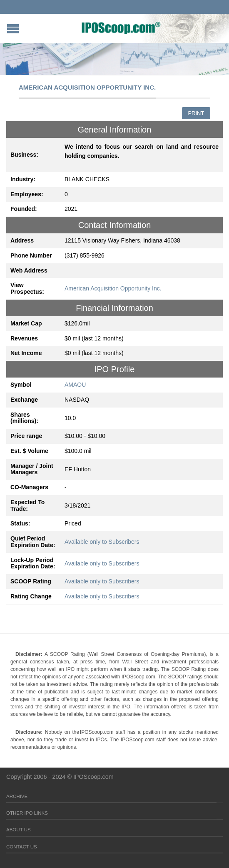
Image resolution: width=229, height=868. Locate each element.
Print (196, 113)
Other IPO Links (27, 813)
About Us (19, 830)
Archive (17, 796)
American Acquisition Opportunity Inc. (113, 288)
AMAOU (75, 385)
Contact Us (22, 847)
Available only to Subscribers (102, 542)
